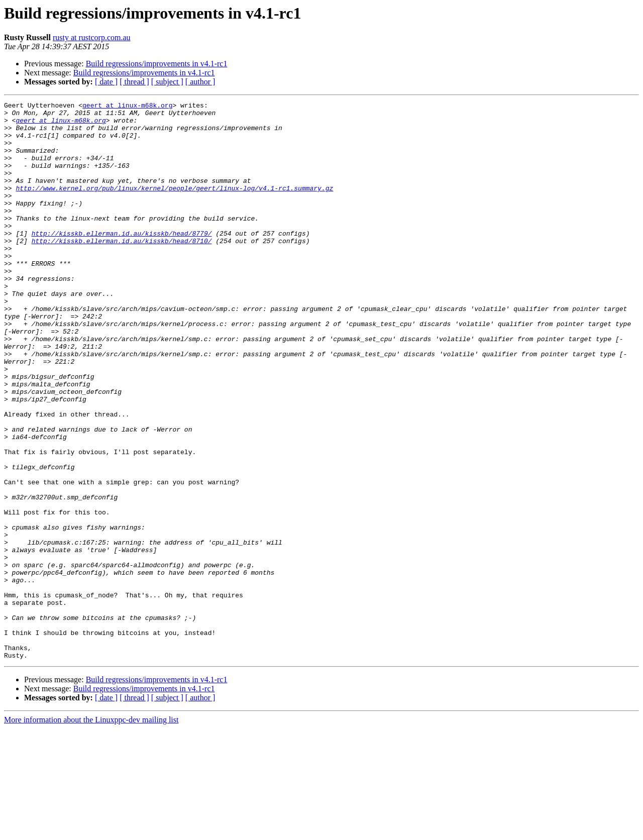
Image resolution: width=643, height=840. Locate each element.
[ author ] (200, 82)
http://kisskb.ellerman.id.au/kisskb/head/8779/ (122, 260)
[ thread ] (134, 82)
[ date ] (106, 82)
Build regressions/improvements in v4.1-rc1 (157, 64)
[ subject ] (167, 82)
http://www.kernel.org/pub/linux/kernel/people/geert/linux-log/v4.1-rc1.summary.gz (174, 206)
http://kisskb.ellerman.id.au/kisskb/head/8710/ (122, 269)
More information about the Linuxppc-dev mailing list (91, 831)
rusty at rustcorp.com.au (92, 37)
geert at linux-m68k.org (127, 107)
